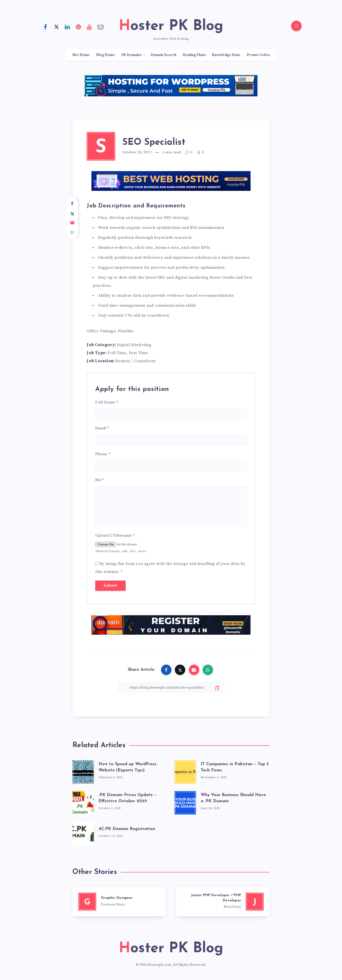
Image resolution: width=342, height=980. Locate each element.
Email (102, 428)
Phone (103, 454)
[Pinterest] (79, 27)
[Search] (296, 26)
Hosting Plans (194, 55)
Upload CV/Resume (115, 535)
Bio (100, 480)
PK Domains (131, 55)
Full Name (107, 402)
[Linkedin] (67, 27)
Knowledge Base (226, 55)
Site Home (81, 55)
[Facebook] (45, 27)
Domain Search (164, 55)
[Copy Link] (171, 687)
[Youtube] (90, 27)
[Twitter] (57, 27)
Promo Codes (258, 55)
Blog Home (106, 55)
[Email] (101, 27)
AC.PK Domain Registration (127, 829)
